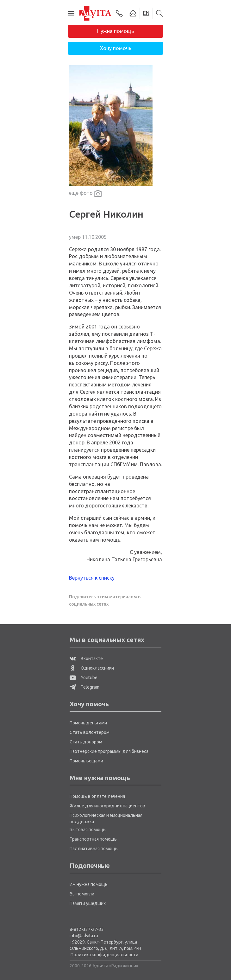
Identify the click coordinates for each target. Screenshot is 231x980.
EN (146, 13)
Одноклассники (92, 668)
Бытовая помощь (88, 830)
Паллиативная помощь (94, 849)
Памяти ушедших (88, 903)
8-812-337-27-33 (87, 929)
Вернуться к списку (92, 578)
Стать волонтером (90, 732)
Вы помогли (82, 894)
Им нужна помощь (89, 884)
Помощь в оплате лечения (97, 796)
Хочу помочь (116, 48)
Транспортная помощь (93, 839)
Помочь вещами (86, 761)
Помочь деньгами (88, 723)
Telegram (84, 687)
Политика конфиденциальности (104, 955)
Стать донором (86, 742)
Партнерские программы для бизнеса (109, 751)
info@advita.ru (84, 936)
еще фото (85, 193)
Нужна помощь (115, 31)
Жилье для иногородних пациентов (107, 806)
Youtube (84, 678)
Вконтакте (86, 659)
